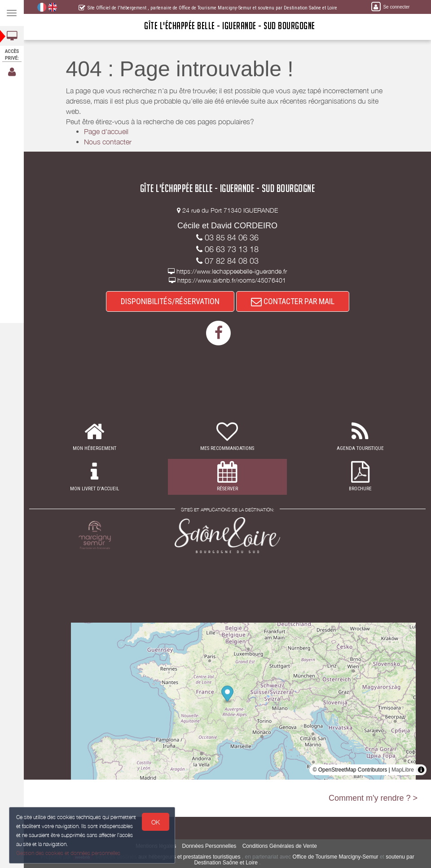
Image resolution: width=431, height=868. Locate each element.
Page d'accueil (106, 131)
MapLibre (403, 770)
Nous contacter (108, 142)
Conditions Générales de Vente (280, 846)
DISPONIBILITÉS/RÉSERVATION (170, 301)
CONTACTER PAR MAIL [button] (293, 301)
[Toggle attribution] (421, 770)
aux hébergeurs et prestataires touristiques (189, 857)
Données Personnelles (209, 846)
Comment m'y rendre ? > (373, 798)
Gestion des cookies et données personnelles (68, 853)
